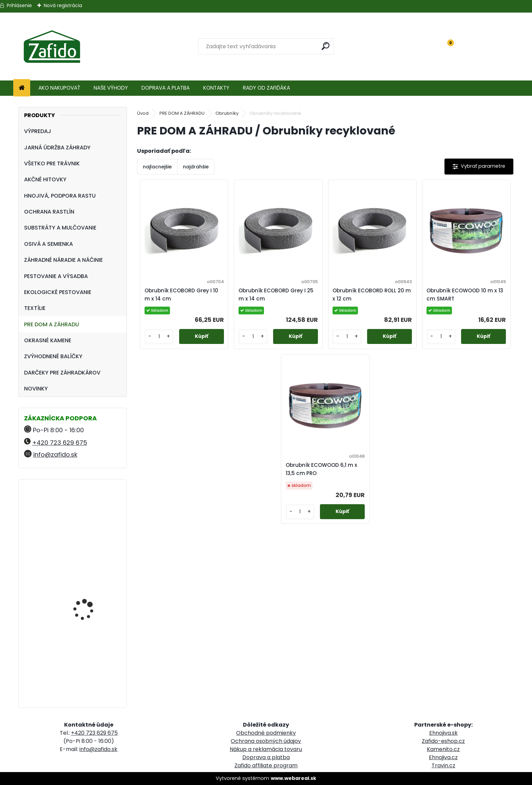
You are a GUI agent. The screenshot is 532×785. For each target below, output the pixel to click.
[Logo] (52, 47)
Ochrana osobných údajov (266, 741)
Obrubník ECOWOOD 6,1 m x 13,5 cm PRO (321, 469)
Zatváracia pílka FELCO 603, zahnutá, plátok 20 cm (91, 584)
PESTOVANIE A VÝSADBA (56, 276)
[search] (326, 46)
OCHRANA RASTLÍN (49, 212)
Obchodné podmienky (266, 733)
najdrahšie (196, 167)
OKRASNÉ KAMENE (48, 340)
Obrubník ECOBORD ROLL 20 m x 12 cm (372, 295)
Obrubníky (227, 113)
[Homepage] (22, 88)
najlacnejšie (157, 167)
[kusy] (159, 337)
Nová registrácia (63, 5)
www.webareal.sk (293, 778)
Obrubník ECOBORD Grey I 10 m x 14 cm (181, 295)
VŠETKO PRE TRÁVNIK (52, 163)
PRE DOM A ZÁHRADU (52, 324)
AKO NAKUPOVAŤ (59, 88)
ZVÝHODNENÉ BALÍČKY (53, 356)
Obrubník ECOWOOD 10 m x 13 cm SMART (465, 295)
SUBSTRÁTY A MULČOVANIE (60, 228)
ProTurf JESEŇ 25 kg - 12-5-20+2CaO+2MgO (89, 647)
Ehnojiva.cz (443, 757)
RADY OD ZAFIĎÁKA (267, 88)
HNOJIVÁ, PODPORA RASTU (60, 196)
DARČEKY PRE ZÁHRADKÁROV (62, 373)
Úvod (143, 113)
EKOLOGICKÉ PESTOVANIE (58, 292)
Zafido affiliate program (266, 765)
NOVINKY (36, 389)
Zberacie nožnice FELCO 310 (91, 514)
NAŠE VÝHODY (111, 88)
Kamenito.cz (443, 749)
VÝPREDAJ (38, 131)
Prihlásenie (19, 5)
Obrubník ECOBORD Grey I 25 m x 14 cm (276, 295)
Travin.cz (443, 765)
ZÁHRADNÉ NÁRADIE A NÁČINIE (63, 260)
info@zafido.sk (55, 454)
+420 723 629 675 (60, 443)
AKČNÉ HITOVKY (45, 179)
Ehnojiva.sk (443, 733)
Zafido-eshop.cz (443, 741)
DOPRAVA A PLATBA (166, 88)
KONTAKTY (216, 88)
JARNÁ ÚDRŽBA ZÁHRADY (57, 148)
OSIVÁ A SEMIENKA (49, 244)
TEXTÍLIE (35, 308)
